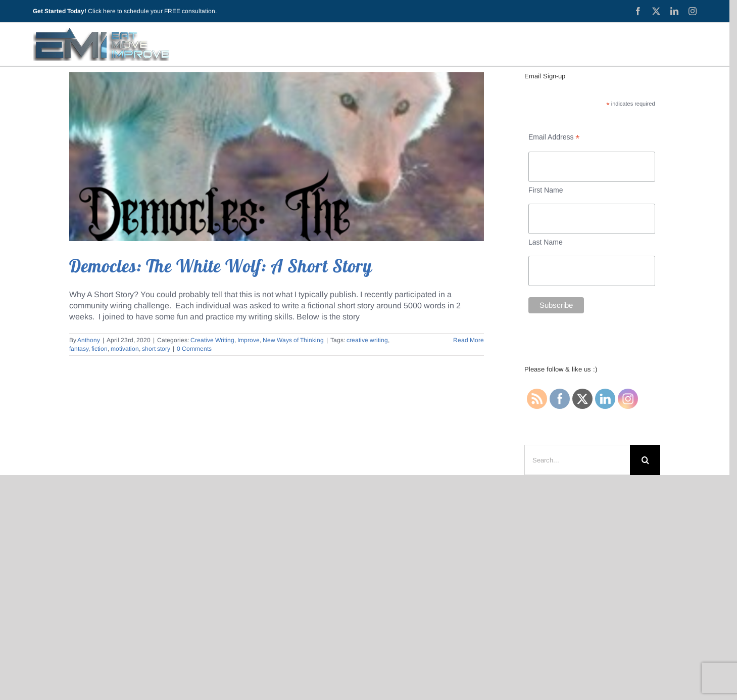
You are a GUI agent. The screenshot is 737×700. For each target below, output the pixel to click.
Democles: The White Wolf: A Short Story (221, 266)
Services (408, 526)
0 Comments (194, 349)
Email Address (554, 137)
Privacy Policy (358, 526)
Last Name (546, 242)
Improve (249, 340)
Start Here (227, 526)
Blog (265, 526)
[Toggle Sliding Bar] (684, 44)
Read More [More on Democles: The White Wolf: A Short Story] (469, 340)
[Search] (645, 460)
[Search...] (577, 460)
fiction (100, 349)
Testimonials (456, 526)
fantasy (79, 349)
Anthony (89, 340)
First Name (546, 190)
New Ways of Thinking (293, 340)
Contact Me (508, 526)
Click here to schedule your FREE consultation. (152, 11)
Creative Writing (212, 340)
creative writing (367, 340)
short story (156, 349)
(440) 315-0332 (383, 598)
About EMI (304, 526)
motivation (125, 349)
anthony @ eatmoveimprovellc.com (381, 609)
